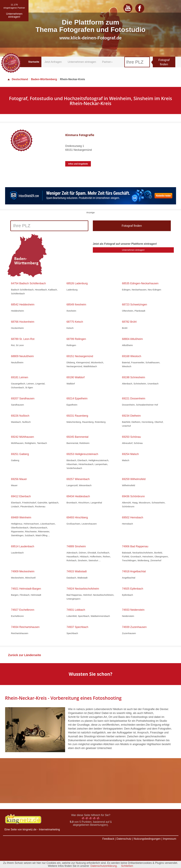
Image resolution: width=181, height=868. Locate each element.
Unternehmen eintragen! (133, 250)
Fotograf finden (164, 62)
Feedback (108, 839)
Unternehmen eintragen (82, 62)
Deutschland (18, 79)
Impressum (170, 839)
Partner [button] (107, 62)
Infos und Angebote (78, 164)
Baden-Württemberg (44, 79)
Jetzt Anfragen (53, 62)
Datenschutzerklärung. (104, 866)
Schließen (127, 866)
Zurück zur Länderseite (25, 655)
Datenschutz (124, 839)
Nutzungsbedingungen (147, 839)
